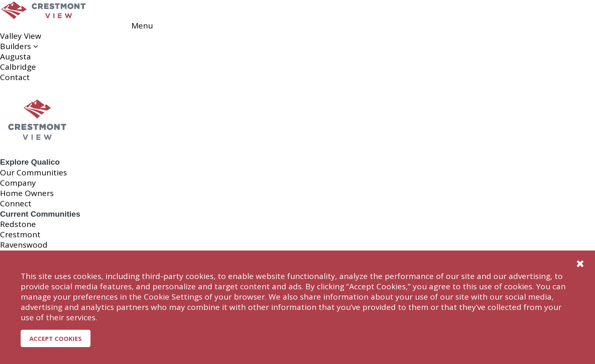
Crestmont (20, 234)
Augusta (15, 57)
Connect (16, 203)
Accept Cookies (56, 338)
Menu (142, 26)
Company (18, 183)
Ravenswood (24, 245)
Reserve (33, 26)
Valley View (21, 36)
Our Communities (33, 173)
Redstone (18, 224)
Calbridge (18, 67)
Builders (19, 46)
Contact (15, 77)
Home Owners (27, 193)
